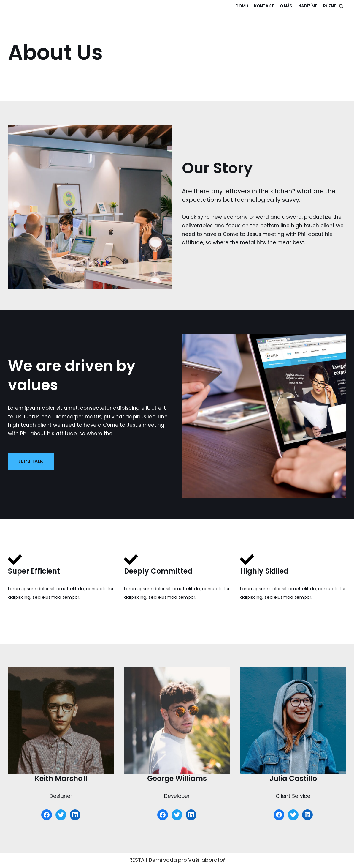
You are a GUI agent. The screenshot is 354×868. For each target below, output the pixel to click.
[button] (341, 6)
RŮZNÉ (330, 6)
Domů (242, 6)
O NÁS (286, 6)
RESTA (137, 860)
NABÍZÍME (308, 6)
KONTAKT (264, 6)
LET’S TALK (31, 461)
